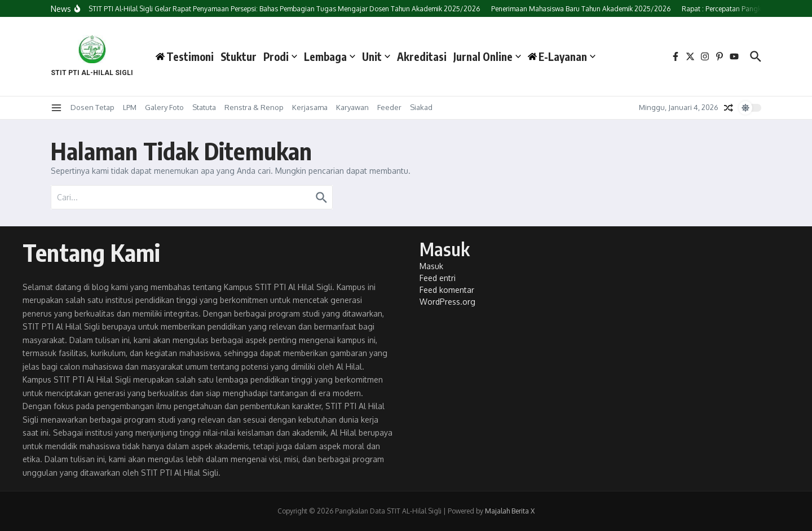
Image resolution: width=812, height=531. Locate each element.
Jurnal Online (487, 56)
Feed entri (438, 278)
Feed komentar (447, 290)
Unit (376, 56)
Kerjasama (310, 107)
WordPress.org (447, 302)
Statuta (204, 107)
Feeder (389, 107)
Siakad (421, 107)
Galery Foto (164, 107)
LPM (130, 107)
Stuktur (239, 56)
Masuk (431, 266)
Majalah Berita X (510, 511)
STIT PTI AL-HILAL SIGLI (92, 73)
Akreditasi (422, 56)
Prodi (280, 56)
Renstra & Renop (254, 107)
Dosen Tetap (92, 107)
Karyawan (352, 107)
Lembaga (330, 56)
